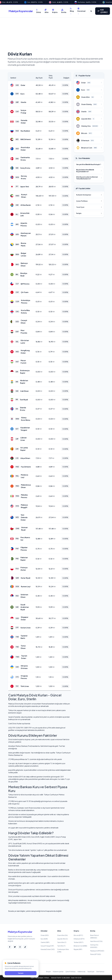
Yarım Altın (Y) (62, 942)
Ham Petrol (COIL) (96, 941)
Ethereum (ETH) (79, 939)
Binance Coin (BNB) (80, 946)
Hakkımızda (81, 972)
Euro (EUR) (44, 939)
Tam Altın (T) (61, 946)
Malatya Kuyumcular (21, 11)
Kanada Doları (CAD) (48, 949)
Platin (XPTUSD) (96, 954)
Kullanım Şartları (58, 972)
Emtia (64, 11)
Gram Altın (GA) (62, 935)
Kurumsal (81, 11)
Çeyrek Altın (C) (63, 939)
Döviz (39, 11)
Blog (72, 11)
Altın (47, 11)
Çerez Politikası (70, 972)
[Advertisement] (56, 35)
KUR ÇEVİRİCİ (103, 11)
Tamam (21, 973)
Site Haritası (100, 972)
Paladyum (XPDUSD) (97, 951)
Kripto (55, 11)
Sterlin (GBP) (45, 942)
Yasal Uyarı (91, 972)
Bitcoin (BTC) (78, 935)
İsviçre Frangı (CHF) (47, 946)
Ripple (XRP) (78, 949)
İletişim (48, 972)
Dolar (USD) (45, 935)
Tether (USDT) (79, 942)
